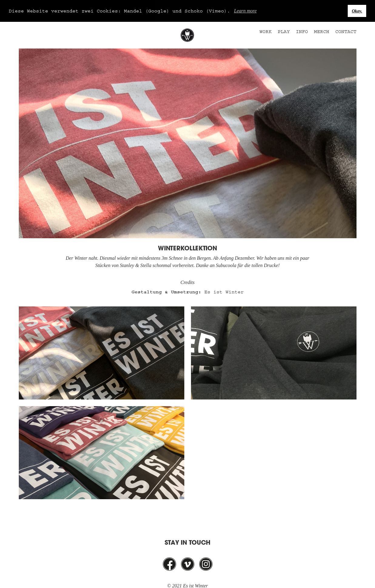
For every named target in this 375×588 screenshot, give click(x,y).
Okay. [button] (357, 11)
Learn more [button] (245, 11)
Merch (322, 31)
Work (266, 31)
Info (302, 31)
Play (284, 31)
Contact (346, 31)
